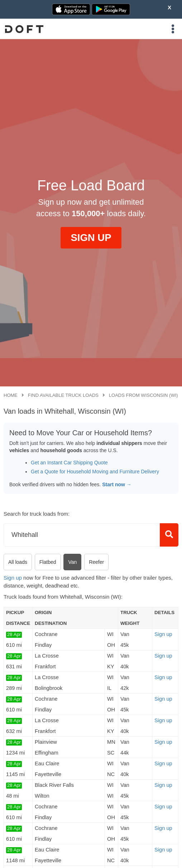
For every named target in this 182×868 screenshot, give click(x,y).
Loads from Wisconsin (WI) (143, 395)
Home (11, 395)
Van (72, 562)
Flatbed (48, 562)
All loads (18, 562)
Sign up (13, 578)
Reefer (96, 562)
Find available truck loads (63, 395)
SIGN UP (91, 238)
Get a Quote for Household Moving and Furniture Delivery (95, 472)
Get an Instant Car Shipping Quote (69, 463)
